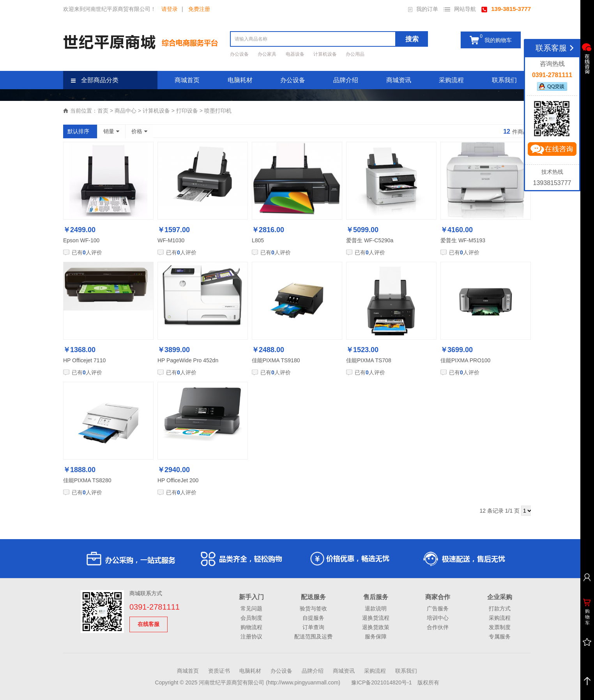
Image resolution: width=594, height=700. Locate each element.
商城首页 (187, 80)
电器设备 (296, 54)
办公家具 (268, 54)
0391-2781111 (155, 607)
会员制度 (251, 618)
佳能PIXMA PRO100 (465, 360)
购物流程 (251, 627)
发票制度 (500, 627)
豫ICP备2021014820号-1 (382, 682)
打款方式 (500, 608)
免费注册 (199, 9)
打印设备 (187, 111)
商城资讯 (399, 80)
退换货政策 (376, 627)
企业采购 (500, 597)
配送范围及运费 (313, 637)
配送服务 (313, 597)
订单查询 (313, 627)
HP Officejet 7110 (84, 360)
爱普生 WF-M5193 (463, 240)
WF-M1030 (171, 240)
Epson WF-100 (81, 240)
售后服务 (376, 597)
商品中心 (126, 111)
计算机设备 (326, 54)
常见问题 (251, 608)
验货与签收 (313, 608)
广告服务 (438, 608)
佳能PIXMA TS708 (369, 360)
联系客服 (556, 48)
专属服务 (500, 637)
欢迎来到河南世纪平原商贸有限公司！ (110, 9)
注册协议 (251, 637)
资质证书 (219, 671)
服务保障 (376, 637)
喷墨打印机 (218, 111)
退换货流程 (376, 618)
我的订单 (423, 9)
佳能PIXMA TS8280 (87, 480)
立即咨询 (552, 151)
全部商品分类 (95, 80)
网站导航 (460, 9)
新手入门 (251, 597)
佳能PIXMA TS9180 (276, 360)
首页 (103, 111)
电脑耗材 (240, 80)
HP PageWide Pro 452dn (188, 360)
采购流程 (451, 80)
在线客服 (148, 624)
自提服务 (313, 618)
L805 (258, 240)
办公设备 (240, 54)
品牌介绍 (346, 80)
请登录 (170, 9)
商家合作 (438, 597)
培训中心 (438, 618)
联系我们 (504, 80)
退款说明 (376, 608)
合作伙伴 (438, 627)
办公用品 (355, 54)
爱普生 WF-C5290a (370, 240)
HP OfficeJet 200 (178, 480)
